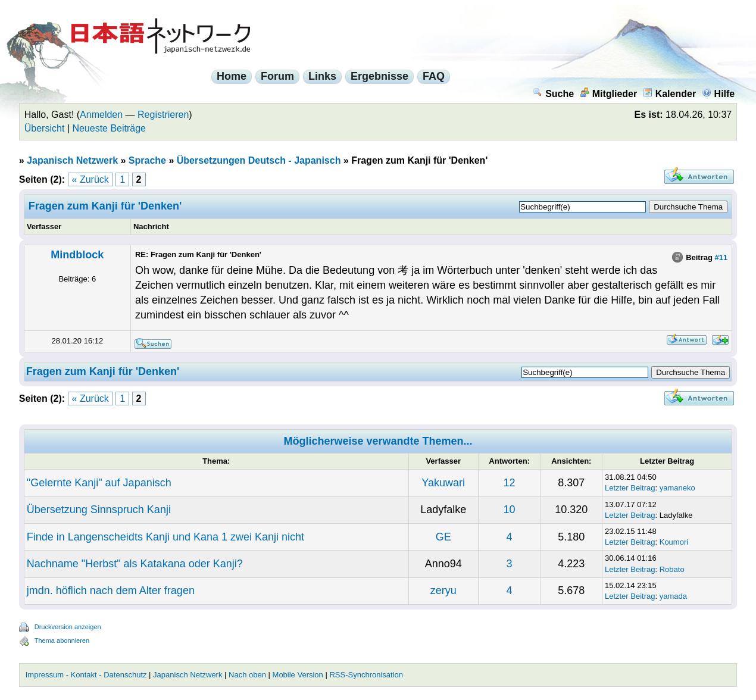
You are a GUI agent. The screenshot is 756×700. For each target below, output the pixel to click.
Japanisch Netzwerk (72, 160)
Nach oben (247, 675)
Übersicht (45, 128)
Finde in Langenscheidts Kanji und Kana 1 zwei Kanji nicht (165, 537)
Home (232, 76)
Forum (277, 76)
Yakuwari (443, 483)
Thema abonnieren (62, 640)
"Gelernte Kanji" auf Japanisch (99, 483)
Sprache (147, 160)
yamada (673, 596)
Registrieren (163, 115)
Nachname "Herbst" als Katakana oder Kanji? (135, 564)
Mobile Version (298, 675)
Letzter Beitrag (630, 488)
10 (510, 510)
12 (510, 483)
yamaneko (677, 488)
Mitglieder (609, 94)
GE (443, 537)
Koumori (674, 542)
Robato (672, 569)
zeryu (443, 590)
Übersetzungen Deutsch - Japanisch (259, 160)
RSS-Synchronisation (366, 675)
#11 (721, 257)
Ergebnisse (379, 76)
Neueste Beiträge (109, 128)
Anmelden (101, 115)
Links (322, 76)
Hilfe (718, 94)
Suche (553, 94)
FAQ (434, 76)
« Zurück (90, 179)
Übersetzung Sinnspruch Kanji (99, 510)
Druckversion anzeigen (68, 627)
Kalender (669, 94)
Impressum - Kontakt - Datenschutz (86, 675)
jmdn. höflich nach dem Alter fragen (111, 590)
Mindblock (77, 255)
